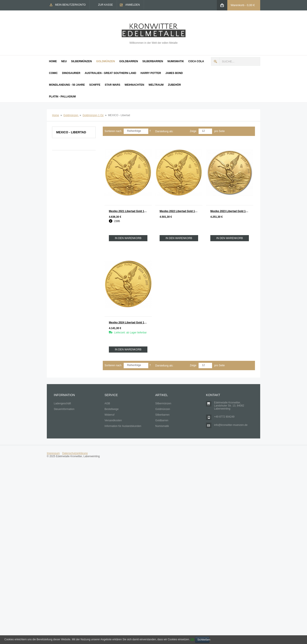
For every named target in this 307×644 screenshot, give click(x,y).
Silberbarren (162, 415)
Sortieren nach (113, 131)
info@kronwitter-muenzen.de (231, 425)
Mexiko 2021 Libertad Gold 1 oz (128, 211)
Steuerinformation (64, 409)
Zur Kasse (105, 5)
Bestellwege (112, 409)
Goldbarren (162, 420)
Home (56, 115)
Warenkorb (237, 5)
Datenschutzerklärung (75, 453)
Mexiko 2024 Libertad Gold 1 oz (128, 323)
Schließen (203, 640)
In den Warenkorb (128, 238)
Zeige (193, 131)
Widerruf (109, 415)
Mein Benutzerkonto (70, 5)
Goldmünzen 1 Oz (93, 115)
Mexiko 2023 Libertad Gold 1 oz (230, 211)
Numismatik (162, 426)
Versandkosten (113, 420)
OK (192, 639)
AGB (107, 403)
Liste (185, 131)
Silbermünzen (163, 403)
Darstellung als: (164, 131)
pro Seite (219, 131)
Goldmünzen (71, 115)
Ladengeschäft (62, 403)
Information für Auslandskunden (123, 426)
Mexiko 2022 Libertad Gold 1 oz (179, 211)
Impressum (53, 453)
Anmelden (132, 5)
